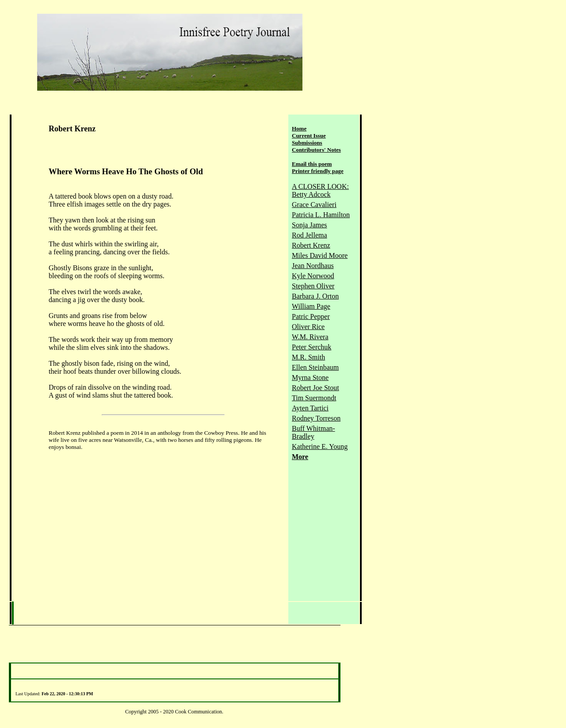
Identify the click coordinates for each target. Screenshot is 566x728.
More (300, 457)
